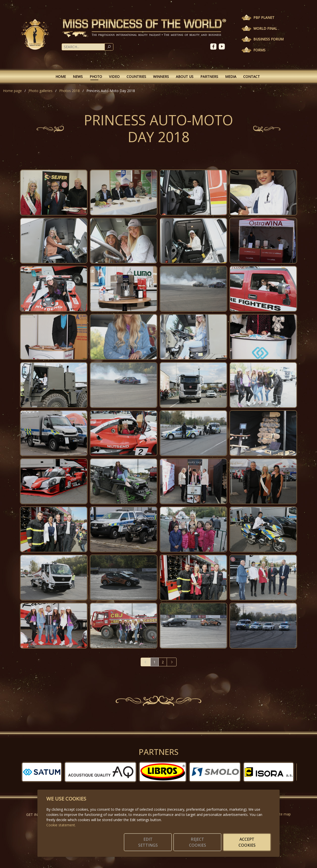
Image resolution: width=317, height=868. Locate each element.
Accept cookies (247, 842)
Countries (136, 77)
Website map (280, 814)
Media (231, 77)
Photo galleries (40, 91)
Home (61, 77)
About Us (185, 77)
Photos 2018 (69, 91)
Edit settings (148, 842)
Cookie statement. (61, 825)
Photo (96, 77)
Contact (251, 77)
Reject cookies (198, 842)
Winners (161, 77)
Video (114, 77)
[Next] (172, 662)
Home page (12, 91)
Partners (209, 77)
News (78, 77)
